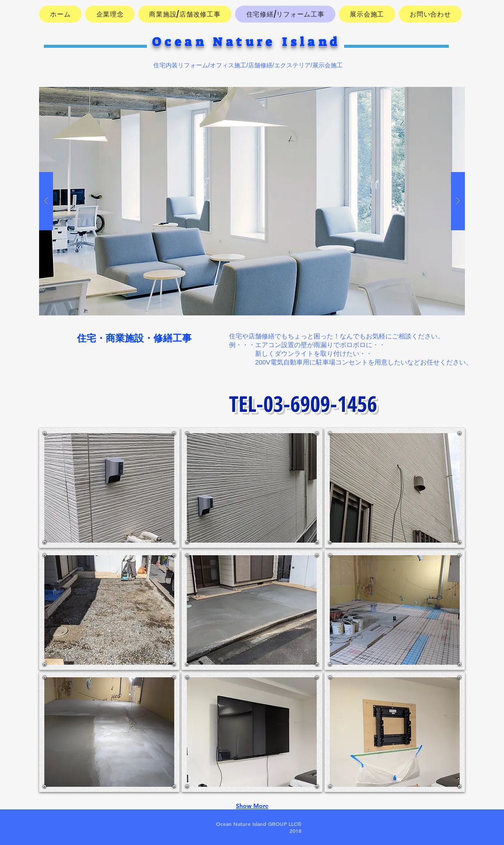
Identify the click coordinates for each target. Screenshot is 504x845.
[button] (252, 201)
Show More (252, 806)
